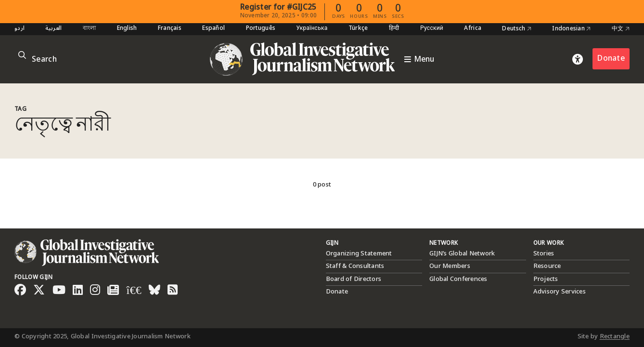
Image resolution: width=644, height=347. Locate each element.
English (127, 29)
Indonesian (571, 29)
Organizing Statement (359, 254)
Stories (544, 254)
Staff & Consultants (355, 266)
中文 (621, 29)
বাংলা (90, 29)
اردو (19, 29)
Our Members (450, 266)
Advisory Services (560, 292)
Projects (546, 279)
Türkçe (358, 29)
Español (213, 29)
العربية (53, 29)
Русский (432, 29)
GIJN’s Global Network (462, 254)
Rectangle (615, 336)
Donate (611, 59)
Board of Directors (354, 279)
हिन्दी (394, 29)
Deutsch (516, 29)
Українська (312, 29)
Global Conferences (458, 279)
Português (261, 29)
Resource (547, 266)
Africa (473, 29)
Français (170, 29)
